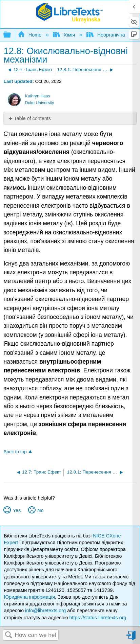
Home (30, 35)
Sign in (132, 638)
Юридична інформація (29, 597)
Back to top (15, 452)
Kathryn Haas (38, 96)
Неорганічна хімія (112, 35)
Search (9, 635)
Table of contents (32, 118)
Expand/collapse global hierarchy (12, 35)
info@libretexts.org (45, 611)
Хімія (65, 35)
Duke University (40, 103)
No (40, 510)
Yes (17, 510)
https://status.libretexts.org (98, 618)
